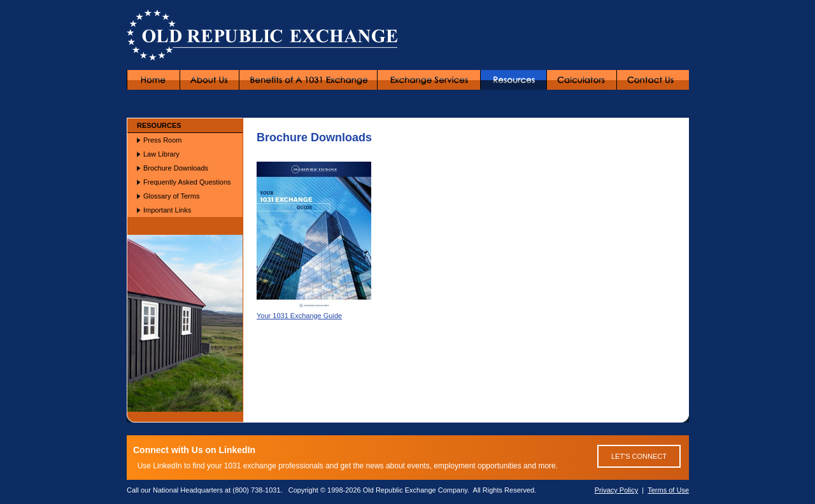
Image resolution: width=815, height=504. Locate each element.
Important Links (167, 210)
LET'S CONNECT (639, 456)
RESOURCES (159, 125)
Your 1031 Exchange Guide (314, 312)
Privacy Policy (616, 490)
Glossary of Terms (171, 196)
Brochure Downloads (176, 168)
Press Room (163, 140)
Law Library (161, 154)
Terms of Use (668, 490)
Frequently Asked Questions (187, 182)
